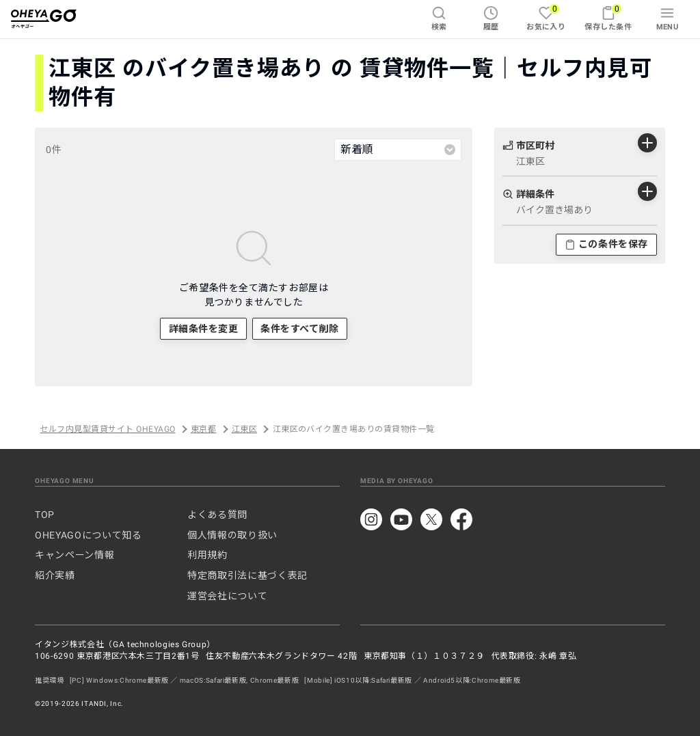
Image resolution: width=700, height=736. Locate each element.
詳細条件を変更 (204, 329)
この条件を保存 (606, 244)
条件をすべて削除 (299, 329)
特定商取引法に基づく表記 (247, 575)
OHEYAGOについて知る (88, 535)
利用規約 (207, 555)
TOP (45, 515)
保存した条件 (608, 17)
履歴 (491, 18)
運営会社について (227, 596)
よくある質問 (217, 515)
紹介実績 (55, 575)
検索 (439, 18)
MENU (668, 18)
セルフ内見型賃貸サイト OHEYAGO (107, 429)
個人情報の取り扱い (232, 535)
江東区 (244, 429)
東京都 (203, 429)
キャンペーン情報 (75, 555)
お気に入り (546, 17)
